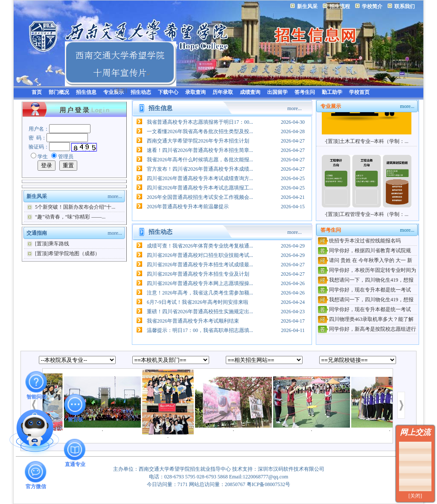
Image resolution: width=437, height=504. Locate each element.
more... (115, 196)
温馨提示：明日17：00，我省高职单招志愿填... (200, 330)
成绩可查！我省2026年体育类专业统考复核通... (200, 246)
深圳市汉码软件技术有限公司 (291, 469)
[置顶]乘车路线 (52, 244)
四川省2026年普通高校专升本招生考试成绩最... (200, 265)
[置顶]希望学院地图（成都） (67, 253)
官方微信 (36, 472)
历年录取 (223, 92)
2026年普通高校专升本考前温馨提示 (188, 207)
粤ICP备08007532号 (269, 484)
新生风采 (307, 6)
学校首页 (359, 92)
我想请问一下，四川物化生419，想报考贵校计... (366, 281)
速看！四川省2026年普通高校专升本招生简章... (200, 150)
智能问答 (37, 382)
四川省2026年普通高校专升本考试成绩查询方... (200, 178)
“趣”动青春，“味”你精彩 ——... (70, 217)
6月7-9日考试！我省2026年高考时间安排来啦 (198, 302)
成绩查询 (250, 92)
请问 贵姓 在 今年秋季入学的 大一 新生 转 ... (365, 261)
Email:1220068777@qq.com (259, 477)
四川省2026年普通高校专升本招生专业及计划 (198, 274)
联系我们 (405, 6)
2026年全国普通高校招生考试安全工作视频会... (200, 197)
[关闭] (415, 496)
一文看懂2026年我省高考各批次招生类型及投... (200, 131)
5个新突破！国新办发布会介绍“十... (75, 207)
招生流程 (340, 6)
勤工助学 (332, 92)
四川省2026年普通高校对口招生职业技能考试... (200, 255)
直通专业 (75, 449)
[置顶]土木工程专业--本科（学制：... (367, 144)
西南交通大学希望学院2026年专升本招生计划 (198, 141)
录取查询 (195, 92)
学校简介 (372, 6)
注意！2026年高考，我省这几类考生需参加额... (200, 293)
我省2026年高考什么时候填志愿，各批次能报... (200, 160)
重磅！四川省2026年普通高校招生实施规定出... (200, 312)
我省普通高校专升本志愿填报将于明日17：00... (200, 122)
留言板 (76, 405)
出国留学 (277, 92)
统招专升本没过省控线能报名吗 (365, 241)
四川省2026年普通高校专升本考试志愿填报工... (200, 188)
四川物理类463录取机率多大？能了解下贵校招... (366, 320)
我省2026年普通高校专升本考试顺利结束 (193, 321)
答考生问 (305, 92)
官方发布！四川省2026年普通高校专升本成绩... (200, 169)
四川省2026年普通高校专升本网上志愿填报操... (200, 283)
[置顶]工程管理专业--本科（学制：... (367, 217)
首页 (37, 92)
